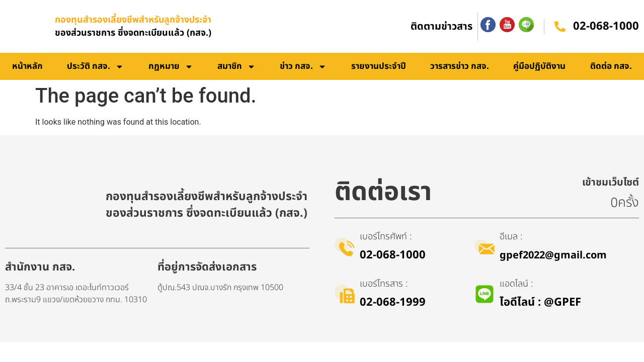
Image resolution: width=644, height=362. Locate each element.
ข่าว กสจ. (303, 67)
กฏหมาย (171, 67)
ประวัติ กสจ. (95, 67)
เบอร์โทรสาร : (384, 284)
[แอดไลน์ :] (485, 294)
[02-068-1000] (560, 27)
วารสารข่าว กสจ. (460, 66)
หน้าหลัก (27, 66)
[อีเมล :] (485, 247)
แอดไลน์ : (516, 284)
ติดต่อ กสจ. (611, 66)
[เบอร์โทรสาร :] (345, 294)
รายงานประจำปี (379, 66)
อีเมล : (511, 237)
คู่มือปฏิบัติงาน (539, 66)
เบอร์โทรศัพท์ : (386, 237)
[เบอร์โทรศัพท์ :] (345, 247)
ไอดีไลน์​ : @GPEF (540, 302)
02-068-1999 (393, 302)
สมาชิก (236, 67)
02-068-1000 (606, 26)
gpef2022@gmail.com (553, 255)
